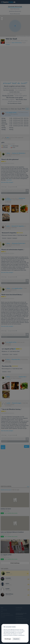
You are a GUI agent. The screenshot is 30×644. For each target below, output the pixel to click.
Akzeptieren (16, 639)
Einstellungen (8, 639)
